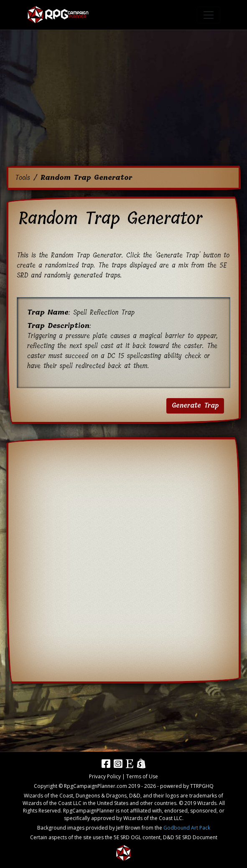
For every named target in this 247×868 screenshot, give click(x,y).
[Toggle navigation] (209, 15)
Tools (23, 178)
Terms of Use (142, 776)
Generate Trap (195, 406)
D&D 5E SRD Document (190, 837)
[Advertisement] (123, 100)
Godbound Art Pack (187, 828)
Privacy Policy (105, 776)
